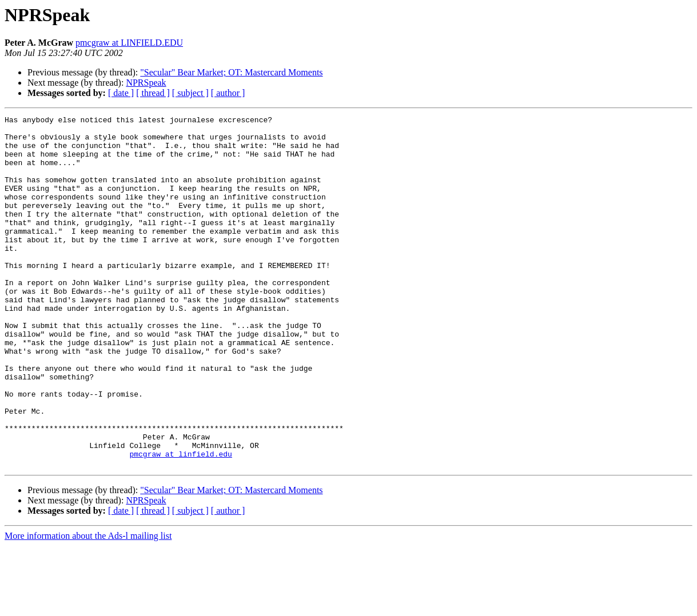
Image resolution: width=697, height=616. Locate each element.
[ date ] (121, 93)
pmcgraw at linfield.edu (180, 522)
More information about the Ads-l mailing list (88, 606)
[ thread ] (153, 93)
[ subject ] (190, 93)
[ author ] (228, 93)
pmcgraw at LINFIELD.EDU (129, 43)
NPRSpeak (146, 83)
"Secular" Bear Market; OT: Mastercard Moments (231, 72)
